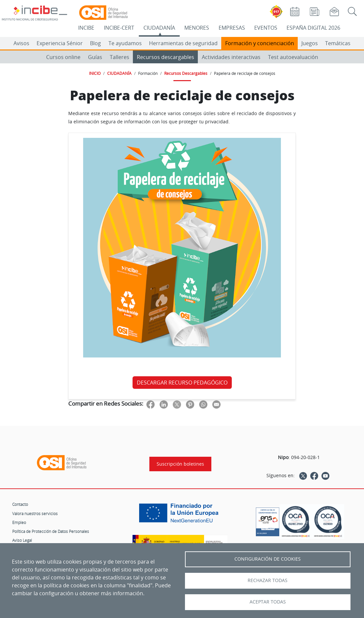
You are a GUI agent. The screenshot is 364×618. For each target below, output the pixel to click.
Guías (95, 57)
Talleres (120, 57)
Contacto (20, 504)
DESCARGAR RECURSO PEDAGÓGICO (182, 383)
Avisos (21, 43)
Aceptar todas (268, 602)
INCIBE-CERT (119, 28)
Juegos (310, 43)
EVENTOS (266, 28)
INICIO (95, 73)
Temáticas (338, 43)
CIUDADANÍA (159, 28)
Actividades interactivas (231, 57)
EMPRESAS (232, 28)
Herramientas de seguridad (183, 43)
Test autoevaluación (293, 57)
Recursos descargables (166, 57)
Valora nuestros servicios (35, 513)
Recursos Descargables (186, 73)
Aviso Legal (22, 540)
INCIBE (86, 28)
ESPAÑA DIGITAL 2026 (313, 28)
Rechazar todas (268, 580)
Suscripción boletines (180, 464)
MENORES (197, 28)
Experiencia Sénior (60, 43)
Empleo (19, 522)
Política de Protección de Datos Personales (51, 531)
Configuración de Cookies (268, 559)
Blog (95, 43)
